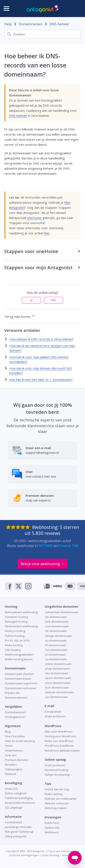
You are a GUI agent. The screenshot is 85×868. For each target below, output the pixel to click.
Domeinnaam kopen (18, 679)
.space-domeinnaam (58, 678)
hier (47, 233)
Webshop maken (56, 808)
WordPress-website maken (62, 751)
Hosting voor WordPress (60, 736)
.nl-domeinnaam (55, 655)
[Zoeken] (42, 34)
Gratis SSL (11, 789)
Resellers (11, 765)
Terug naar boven (20, 316)
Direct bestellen (15, 736)
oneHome (34, 218)
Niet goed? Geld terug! (19, 832)
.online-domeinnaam (58, 664)
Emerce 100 (68, 546)
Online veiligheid (16, 793)
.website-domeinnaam (59, 692)
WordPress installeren (59, 746)
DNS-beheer (59, 24)
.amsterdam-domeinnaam (61, 612)
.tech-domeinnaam (57, 688)
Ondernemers (14, 751)
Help (8, 24)
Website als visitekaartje (60, 799)
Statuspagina (13, 769)
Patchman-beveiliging (19, 798)
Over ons (11, 755)
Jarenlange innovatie (18, 827)
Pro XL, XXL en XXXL (17, 640)
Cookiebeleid (13, 822)
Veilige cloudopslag (57, 775)
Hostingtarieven (15, 717)
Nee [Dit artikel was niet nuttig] (54, 300)
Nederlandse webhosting (21, 626)
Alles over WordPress (59, 732)
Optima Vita (52, 828)
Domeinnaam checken (19, 674)
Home (9, 746)
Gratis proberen (55, 716)
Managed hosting (16, 622)
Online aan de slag (57, 789)
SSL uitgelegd (13, 808)
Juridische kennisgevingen (24, 855)
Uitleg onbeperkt (16, 836)
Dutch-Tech (52, 823)
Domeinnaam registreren (21, 683)
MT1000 (46, 546)
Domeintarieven (15, 712)
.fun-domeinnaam (56, 650)
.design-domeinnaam (58, 636)
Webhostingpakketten (19, 655)
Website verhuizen (57, 803)
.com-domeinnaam (57, 626)
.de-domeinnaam (56, 631)
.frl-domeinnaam (55, 645)
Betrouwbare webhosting (21, 612)
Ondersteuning (50, 855)
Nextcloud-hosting (56, 770)
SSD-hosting (13, 650)
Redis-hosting (14, 645)
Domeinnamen (30, 24)
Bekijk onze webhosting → (42, 564)
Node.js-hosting (15, 631)
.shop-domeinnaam (57, 669)
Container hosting (16, 617)
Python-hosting (15, 636)
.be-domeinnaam (56, 617)
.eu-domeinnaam (56, 640)
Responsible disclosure (20, 803)
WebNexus (52, 832)
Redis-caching (54, 794)
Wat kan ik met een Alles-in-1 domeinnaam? (41, 380)
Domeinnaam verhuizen (21, 688)
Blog (8, 732)
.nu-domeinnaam (56, 659)
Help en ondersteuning (20, 741)
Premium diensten (17, 760)
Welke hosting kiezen (19, 659)
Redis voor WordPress (59, 741)
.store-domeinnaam (57, 683)
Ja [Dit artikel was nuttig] (31, 300)
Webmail (11, 774)
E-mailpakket (53, 712)
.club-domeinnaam (57, 622)
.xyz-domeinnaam (56, 697)
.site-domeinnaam (56, 673)
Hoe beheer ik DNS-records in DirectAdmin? (41, 339)
